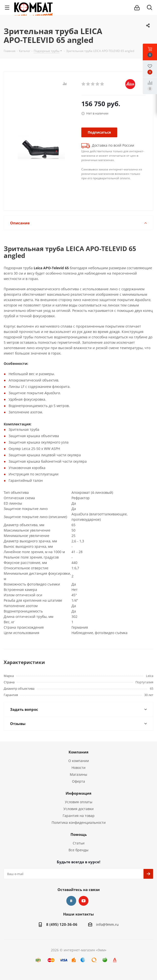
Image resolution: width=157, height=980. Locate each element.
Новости (78, 768)
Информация (78, 793)
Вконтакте (71, 901)
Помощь (79, 834)
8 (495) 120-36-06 (62, 924)
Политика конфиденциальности (79, 822)
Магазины (78, 774)
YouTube (84, 901)
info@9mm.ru (107, 924)
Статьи (79, 843)
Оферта (78, 781)
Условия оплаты (79, 802)
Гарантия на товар (79, 816)
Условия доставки (78, 809)
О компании (79, 761)
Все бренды (78, 850)
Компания (78, 752)
